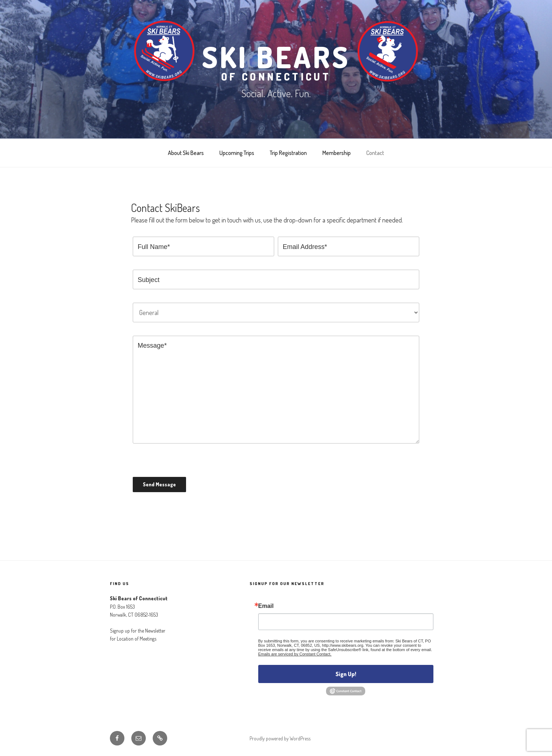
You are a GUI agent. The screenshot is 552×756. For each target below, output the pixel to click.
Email (266, 606)
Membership (337, 153)
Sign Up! (346, 674)
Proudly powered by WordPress (280, 738)
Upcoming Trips (237, 153)
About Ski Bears (186, 153)
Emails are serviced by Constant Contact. (295, 654)
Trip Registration (288, 153)
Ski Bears (276, 60)
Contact (375, 153)
